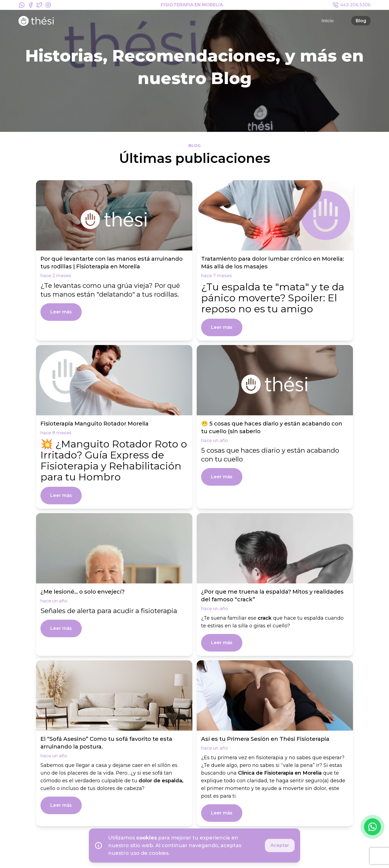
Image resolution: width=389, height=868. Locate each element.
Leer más (61, 312)
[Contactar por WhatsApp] (372, 827)
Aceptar (280, 845)
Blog (361, 21)
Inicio (328, 21)
